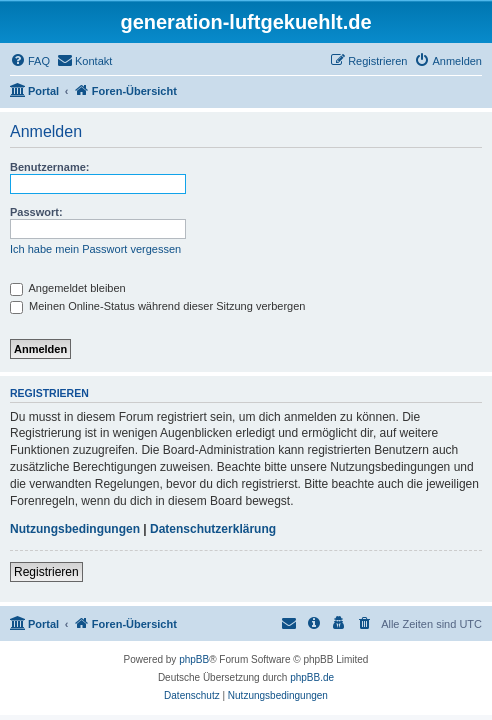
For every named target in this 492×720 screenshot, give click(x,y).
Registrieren (46, 572)
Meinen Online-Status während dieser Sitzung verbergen (157, 306)
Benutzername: (49, 167)
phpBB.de (312, 677)
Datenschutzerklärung (213, 529)
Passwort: (36, 212)
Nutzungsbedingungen (75, 529)
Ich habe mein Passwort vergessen (95, 249)
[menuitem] (30, 61)
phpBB (194, 659)
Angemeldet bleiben (68, 288)
